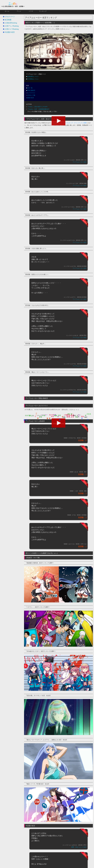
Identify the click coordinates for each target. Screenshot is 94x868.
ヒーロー (45, 415)
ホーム (7, 11)
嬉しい (31, 416)
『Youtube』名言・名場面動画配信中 (38, 109)
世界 (55, 415)
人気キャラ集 (31, 95)
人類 (68, 414)
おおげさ (28, 415)
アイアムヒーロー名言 (80, 162)
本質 (52, 417)
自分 (70, 416)
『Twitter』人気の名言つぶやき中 (37, 107)
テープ (39, 416)
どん (33, 416)
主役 (59, 415)
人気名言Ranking (11, 23)
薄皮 (77, 417)
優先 (74, 416)
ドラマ (31, 11)
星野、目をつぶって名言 (79, 847)
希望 (41, 417)
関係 (83, 417)
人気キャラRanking (12, 29)
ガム (36, 413)
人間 (65, 415)
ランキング (43, 11)
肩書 (64, 417)
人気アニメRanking (12, 26)
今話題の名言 (10, 32)
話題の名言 (30, 98)
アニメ (19, 11)
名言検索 (8, 20)
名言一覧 (30, 88)
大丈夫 (89, 414)
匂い (79, 415)
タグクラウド (31, 93)
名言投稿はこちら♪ (33, 79)
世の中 (51, 415)
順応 (86, 417)
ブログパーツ (10, 17)
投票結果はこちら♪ (33, 76)
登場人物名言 (31, 90)
